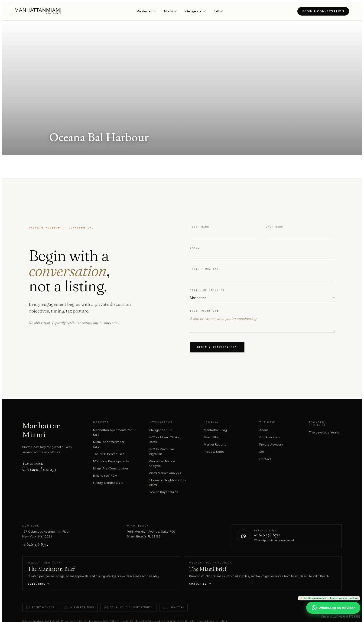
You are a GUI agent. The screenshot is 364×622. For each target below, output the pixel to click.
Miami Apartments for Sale (109, 444)
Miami (170, 11)
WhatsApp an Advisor (333, 608)
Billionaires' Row (105, 475)
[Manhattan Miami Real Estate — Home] (38, 11)
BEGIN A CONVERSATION (323, 11)
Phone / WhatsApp (205, 269)
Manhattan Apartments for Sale (112, 432)
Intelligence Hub (160, 430)
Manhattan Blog (215, 430)
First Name (199, 227)
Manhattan (146, 11)
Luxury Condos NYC (108, 483)
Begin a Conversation (217, 347)
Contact (265, 459)
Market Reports (215, 444)
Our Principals (270, 437)
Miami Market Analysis (165, 473)
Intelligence (195, 11)
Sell (218, 11)
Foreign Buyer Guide (163, 492)
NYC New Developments (111, 461)
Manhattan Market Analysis (162, 463)
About (264, 430)
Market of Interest (207, 290)
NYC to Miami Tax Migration (162, 451)
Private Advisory (271, 444)
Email (195, 248)
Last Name (275, 227)
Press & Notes (214, 452)
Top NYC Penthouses (109, 454)
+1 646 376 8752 (35, 544)
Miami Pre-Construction (110, 468)
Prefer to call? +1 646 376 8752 (341, 617)
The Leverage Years (324, 432)
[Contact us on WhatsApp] (287, 536)
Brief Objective (204, 311)
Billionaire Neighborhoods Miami (167, 482)
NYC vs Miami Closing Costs (165, 440)
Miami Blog (212, 437)
